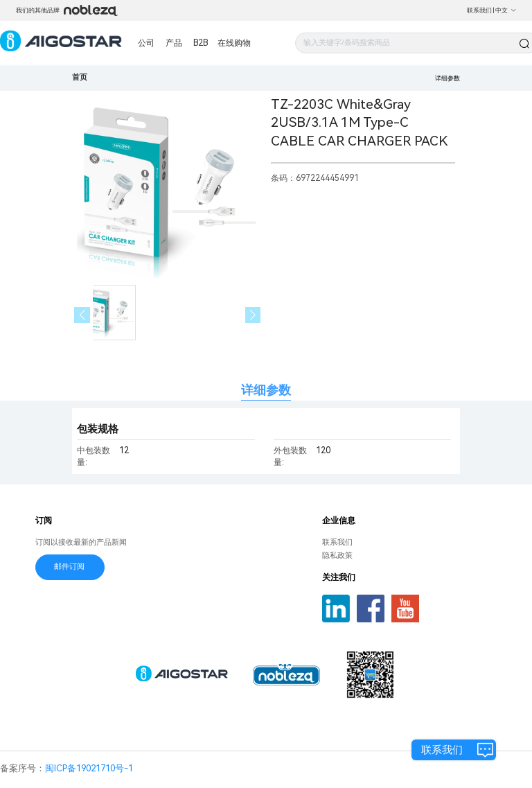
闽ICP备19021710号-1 (89, 768)
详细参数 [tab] (266, 390)
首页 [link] (80, 77)
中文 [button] (506, 10)
